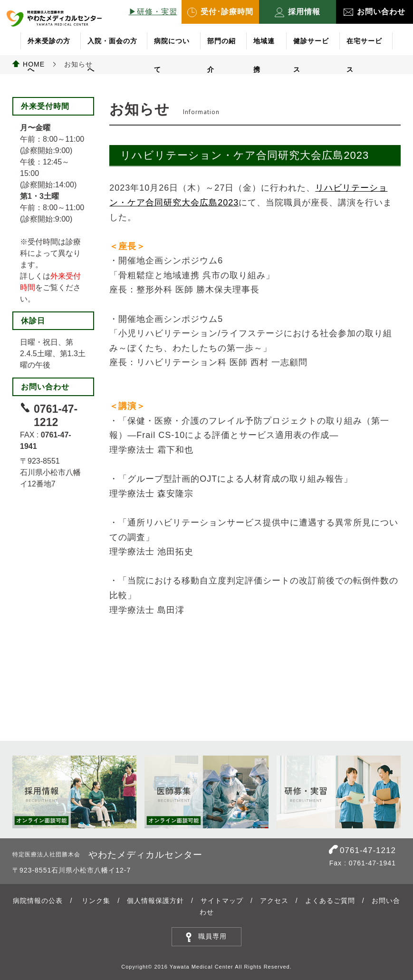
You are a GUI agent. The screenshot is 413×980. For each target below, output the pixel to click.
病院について (172, 46)
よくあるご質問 (330, 901)
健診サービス (311, 46)
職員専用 (212, 936)
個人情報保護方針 (155, 901)
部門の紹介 (221, 46)
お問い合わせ (375, 12)
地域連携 (264, 46)
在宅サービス (364, 46)
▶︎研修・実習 (153, 12)
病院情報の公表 (38, 901)
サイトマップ (222, 901)
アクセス (274, 901)
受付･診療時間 (220, 12)
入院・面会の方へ (112, 46)
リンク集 (96, 901)
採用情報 (298, 12)
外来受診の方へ (49, 46)
